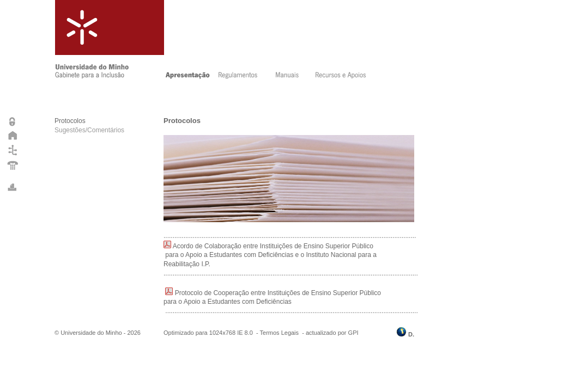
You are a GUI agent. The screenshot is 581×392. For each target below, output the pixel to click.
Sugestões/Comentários (89, 130)
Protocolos (70, 121)
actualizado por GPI (332, 333)
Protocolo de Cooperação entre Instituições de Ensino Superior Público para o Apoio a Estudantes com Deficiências (273, 302)
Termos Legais (280, 333)
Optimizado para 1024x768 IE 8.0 (208, 333)
